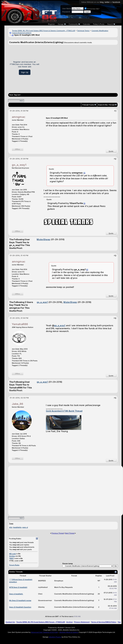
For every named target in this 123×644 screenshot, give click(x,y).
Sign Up (25, 72)
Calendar (87, 24)
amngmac (19, 117)
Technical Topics (83, 31)
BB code (13, 554)
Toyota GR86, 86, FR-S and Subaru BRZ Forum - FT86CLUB (41, 622)
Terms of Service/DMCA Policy (104, 622)
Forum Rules (14, 565)
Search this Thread (106, 105)
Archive (69, 622)
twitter (107, 2)
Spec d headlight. (16, 594)
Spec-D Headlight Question (20, 607)
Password (66, 12)
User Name (67, 9)
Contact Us (10, 622)
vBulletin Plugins (55, 637)
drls (11, 527)
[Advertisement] (79, 68)
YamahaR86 (20, 324)
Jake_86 (17, 404)
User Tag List (15, 95)
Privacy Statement (82, 622)
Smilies (12, 556)
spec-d (25, 527)
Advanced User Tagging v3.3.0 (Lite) (44, 632)
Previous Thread (58, 533)
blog (102, 2)
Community (74, 24)
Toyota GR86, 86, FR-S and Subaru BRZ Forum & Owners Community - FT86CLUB (44, 31)
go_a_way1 (19, 165)
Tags (11, 524)
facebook (116, 2)
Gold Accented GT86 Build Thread (64, 411)
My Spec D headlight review (20, 600)
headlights (17, 527)
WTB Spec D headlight (18, 587)
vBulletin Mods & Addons (69, 632)
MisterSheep (43, 239)
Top (119, 622)
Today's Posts (99, 24)
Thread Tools (88, 105)
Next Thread (70, 533)
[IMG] (11, 558)
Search (111, 24)
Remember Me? (92, 9)
